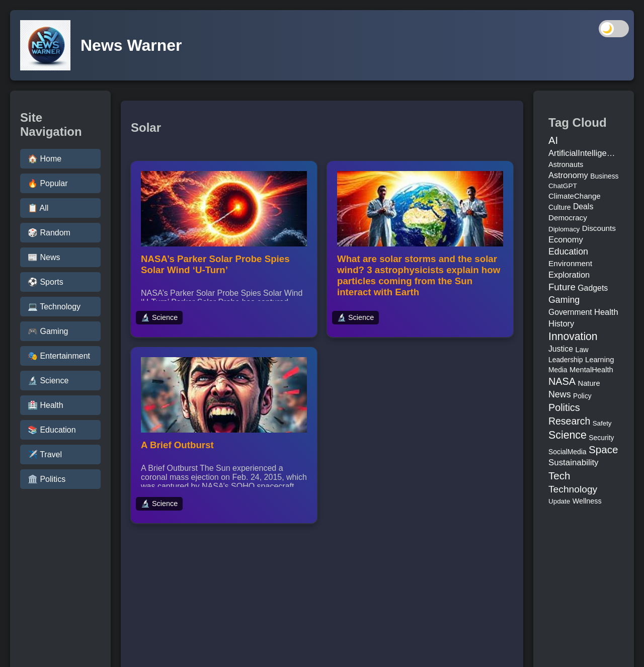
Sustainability (574, 463)
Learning (599, 360)
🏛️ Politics (47, 479)
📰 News (44, 257)
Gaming (564, 300)
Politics (564, 407)
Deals (583, 206)
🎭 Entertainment (59, 356)
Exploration (569, 275)
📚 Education (52, 430)
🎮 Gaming (48, 331)
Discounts (599, 228)
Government (570, 312)
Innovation (573, 336)
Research (569, 421)
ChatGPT (563, 186)
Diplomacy (564, 229)
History (561, 323)
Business (604, 176)
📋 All (38, 208)
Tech (559, 476)
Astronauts (566, 164)
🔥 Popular (48, 183)
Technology (573, 489)
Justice (561, 349)
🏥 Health (46, 405)
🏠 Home (45, 159)
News (560, 394)
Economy (566, 239)
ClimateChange (575, 196)
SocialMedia (568, 452)
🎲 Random (49, 233)
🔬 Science (48, 381)
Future (562, 287)
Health (606, 312)
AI (553, 140)
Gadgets (593, 288)
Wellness (587, 501)
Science (568, 435)
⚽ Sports (46, 282)
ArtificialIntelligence (584, 153)
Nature (589, 383)
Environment (570, 263)
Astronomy (568, 175)
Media (558, 370)
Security (601, 438)
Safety (602, 423)
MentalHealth (591, 370)
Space (603, 449)
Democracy (568, 218)
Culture (559, 207)
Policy (582, 396)
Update (559, 501)
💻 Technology (54, 307)
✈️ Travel (45, 454)
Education (568, 252)
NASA (562, 381)
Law (582, 350)
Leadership (566, 360)
